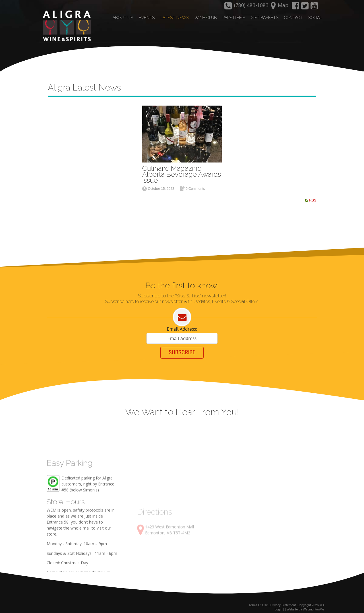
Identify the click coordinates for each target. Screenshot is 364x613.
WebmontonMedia (316, 605)
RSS (313, 194)
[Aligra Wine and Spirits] (65, 26)
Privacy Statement (283, 601)
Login (279, 605)
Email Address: (182, 323)
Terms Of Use (258, 601)
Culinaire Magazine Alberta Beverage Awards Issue (182, 167)
